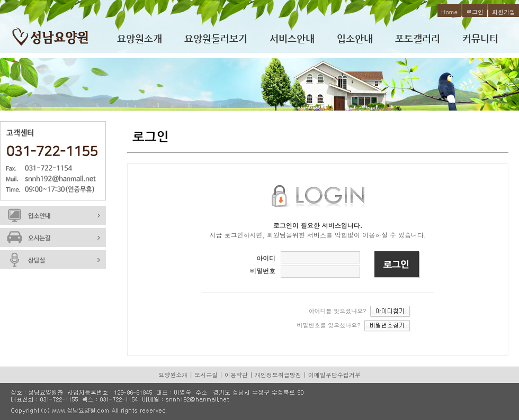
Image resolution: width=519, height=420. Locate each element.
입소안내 (355, 38)
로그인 (475, 12)
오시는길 (206, 375)
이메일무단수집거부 (334, 375)
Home (449, 12)
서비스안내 (292, 38)
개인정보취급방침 (278, 375)
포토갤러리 (418, 38)
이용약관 (236, 375)
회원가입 (504, 12)
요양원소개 (140, 38)
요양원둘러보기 (216, 38)
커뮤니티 (480, 38)
